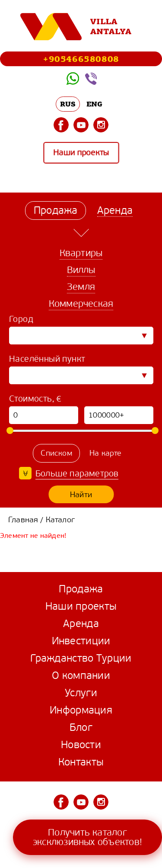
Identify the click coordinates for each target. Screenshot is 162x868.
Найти (81, 495)
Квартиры (81, 253)
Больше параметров (77, 474)
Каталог (60, 520)
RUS (68, 104)
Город (21, 319)
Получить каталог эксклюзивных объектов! (87, 837)
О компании (81, 675)
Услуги (81, 693)
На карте (106, 453)
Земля (81, 287)
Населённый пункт (47, 359)
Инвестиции (81, 641)
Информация (81, 710)
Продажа (81, 589)
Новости (81, 745)
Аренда (81, 624)
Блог (81, 727)
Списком (56, 453)
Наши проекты (81, 153)
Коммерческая (81, 304)
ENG (95, 104)
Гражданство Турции (81, 658)
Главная (23, 520)
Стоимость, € (35, 399)
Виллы (81, 270)
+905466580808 (81, 59)
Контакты (81, 762)
